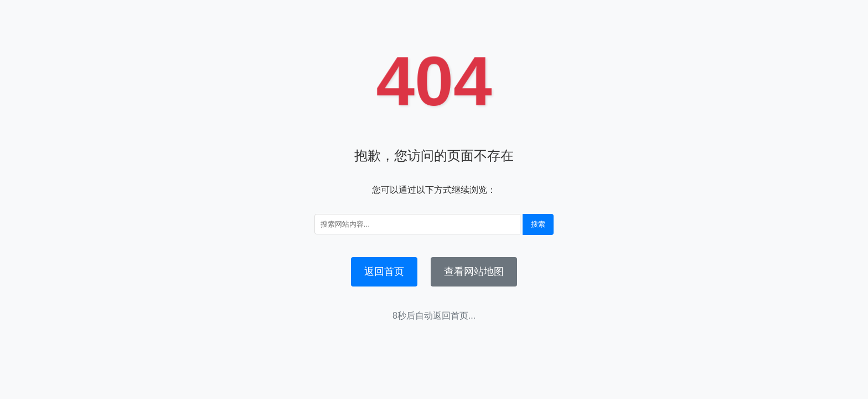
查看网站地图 (474, 272)
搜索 (538, 224)
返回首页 (384, 272)
